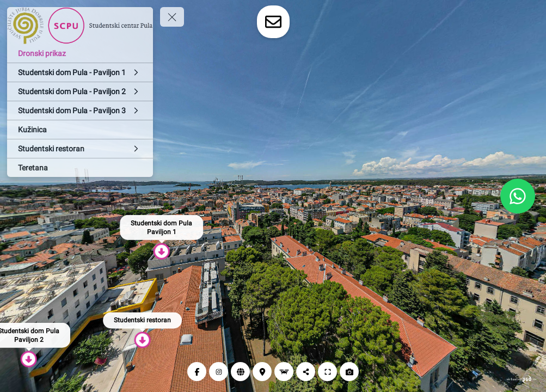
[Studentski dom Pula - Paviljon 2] (80, 91)
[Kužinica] (80, 130)
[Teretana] (80, 168)
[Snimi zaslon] (349, 372)
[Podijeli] (306, 372)
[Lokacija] (262, 372)
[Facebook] (197, 372)
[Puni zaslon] (327, 372)
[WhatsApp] (518, 196)
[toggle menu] (172, 17)
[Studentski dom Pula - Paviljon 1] (80, 72)
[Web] (240, 372)
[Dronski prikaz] (80, 53)
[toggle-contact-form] (273, 22)
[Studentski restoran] (80, 149)
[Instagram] (219, 372)
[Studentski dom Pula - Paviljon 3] (80, 111)
